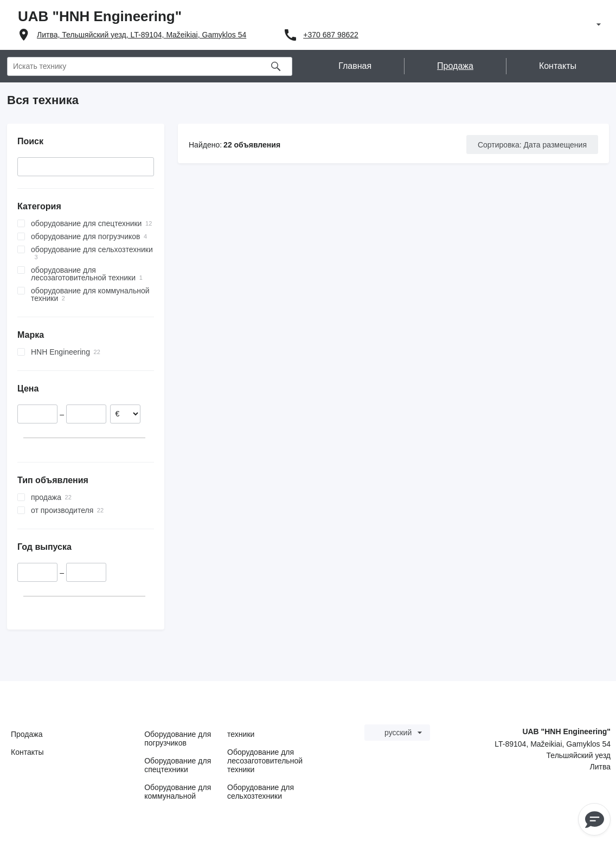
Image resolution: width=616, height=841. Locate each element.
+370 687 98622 (331, 35)
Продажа (27, 734)
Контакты (27, 752)
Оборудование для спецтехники (178, 765)
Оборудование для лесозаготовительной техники (265, 761)
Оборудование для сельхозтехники (261, 792)
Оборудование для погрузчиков (178, 739)
